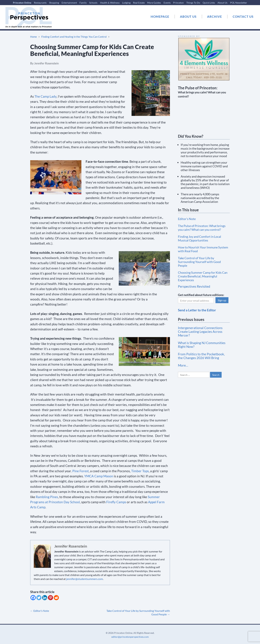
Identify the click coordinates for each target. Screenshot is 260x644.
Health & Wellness (110, 3)
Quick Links (209, 3)
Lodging (126, 3)
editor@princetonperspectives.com (130, 637)
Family (83, 3)
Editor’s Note (40, 611)
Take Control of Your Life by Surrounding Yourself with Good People (199, 262)
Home (34, 37)
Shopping (54, 3)
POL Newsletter (239, 3)
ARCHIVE (215, 17)
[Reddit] (56, 598)
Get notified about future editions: (201, 295)
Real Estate (139, 3)
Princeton (178, 3)
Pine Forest (81, 471)
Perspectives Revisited (194, 286)
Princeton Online (22, 3)
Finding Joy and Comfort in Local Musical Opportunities (200, 238)
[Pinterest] (50, 598)
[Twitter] (39, 598)
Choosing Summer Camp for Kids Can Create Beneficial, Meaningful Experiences (203, 276)
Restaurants (40, 3)
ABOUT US (188, 17)
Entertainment (69, 3)
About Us (222, 3)
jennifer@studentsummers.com (85, 579)
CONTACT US (243, 17)
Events (167, 3)
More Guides (154, 3)
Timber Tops (140, 471)
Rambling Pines (47, 497)
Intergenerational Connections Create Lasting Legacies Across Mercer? (200, 332)
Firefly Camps (116, 502)
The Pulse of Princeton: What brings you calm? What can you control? (202, 228)
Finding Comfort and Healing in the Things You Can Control (74, 37)
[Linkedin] (45, 598)
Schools (93, 3)
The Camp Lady (45, 96)
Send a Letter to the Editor (197, 310)
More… (183, 365)
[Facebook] (33, 598)
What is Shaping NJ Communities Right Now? (202, 345)
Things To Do (193, 3)
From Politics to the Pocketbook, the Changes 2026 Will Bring (201, 356)
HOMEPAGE (160, 17)
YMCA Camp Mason (99, 476)
